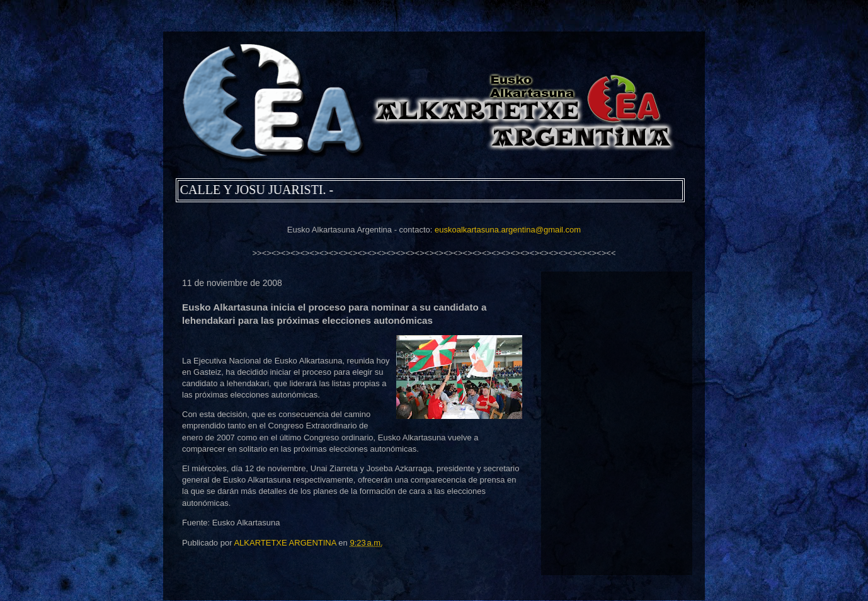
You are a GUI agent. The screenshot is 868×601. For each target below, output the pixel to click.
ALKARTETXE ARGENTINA (286, 543)
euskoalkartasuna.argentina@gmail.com (508, 230)
